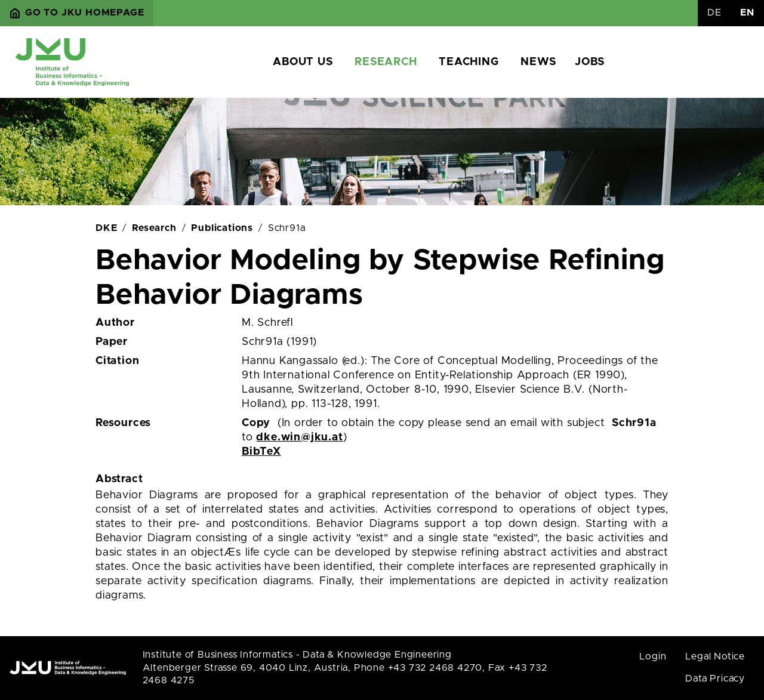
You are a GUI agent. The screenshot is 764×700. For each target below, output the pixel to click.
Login (653, 656)
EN (747, 13)
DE (714, 13)
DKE (106, 228)
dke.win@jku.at (299, 437)
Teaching (469, 62)
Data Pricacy (715, 679)
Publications (222, 228)
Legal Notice (715, 656)
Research (386, 62)
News (538, 62)
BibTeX (261, 452)
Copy (256, 423)
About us (303, 62)
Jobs (589, 62)
